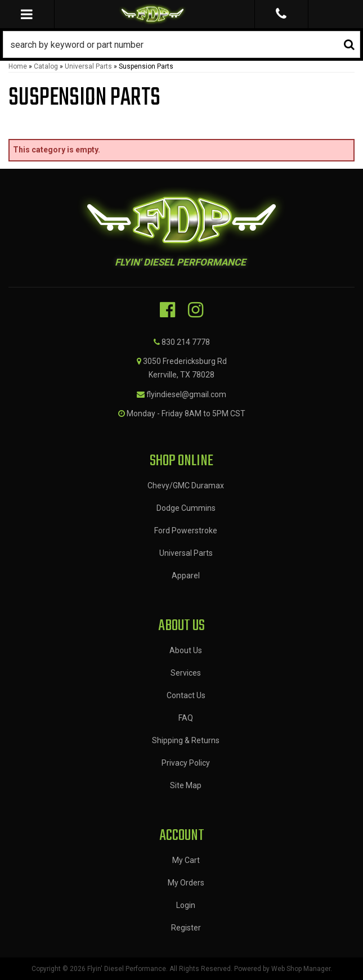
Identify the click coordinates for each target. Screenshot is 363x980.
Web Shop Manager (301, 969)
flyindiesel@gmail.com (186, 394)
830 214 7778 (186, 342)
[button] (181, 44)
